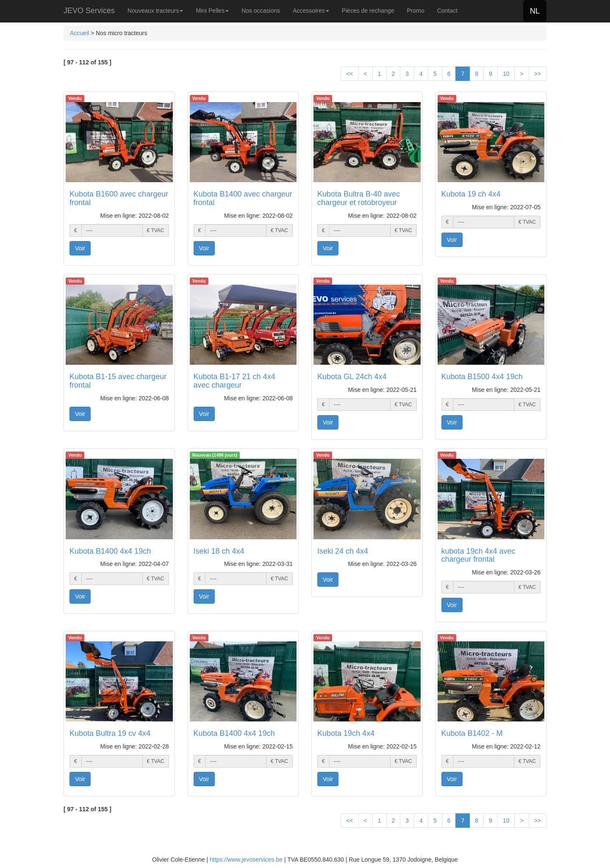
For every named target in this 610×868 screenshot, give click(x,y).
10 (506, 74)
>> (538, 74)
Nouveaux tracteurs (155, 11)
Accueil (79, 33)
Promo (415, 11)
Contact (447, 11)
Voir (80, 248)
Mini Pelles (212, 11)
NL (535, 11)
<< (349, 74)
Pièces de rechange (368, 11)
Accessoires (311, 11)
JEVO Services (89, 11)
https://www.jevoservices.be (246, 860)
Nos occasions (261, 11)
